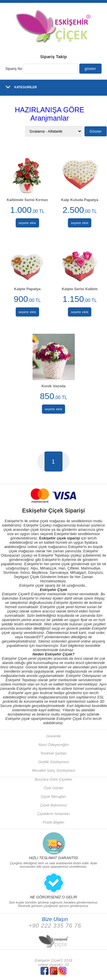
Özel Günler (53, 788)
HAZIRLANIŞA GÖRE (50, 110)
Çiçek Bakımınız (54, 805)
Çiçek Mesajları (53, 797)
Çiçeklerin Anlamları (53, 814)
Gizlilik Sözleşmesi (54, 762)
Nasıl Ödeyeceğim (53, 745)
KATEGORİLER (26, 87)
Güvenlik (53, 736)
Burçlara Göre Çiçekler (54, 779)
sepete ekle (27, 223)
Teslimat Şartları (53, 753)
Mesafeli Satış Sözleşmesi (54, 770)
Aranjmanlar (50, 118)
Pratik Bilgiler (54, 822)
